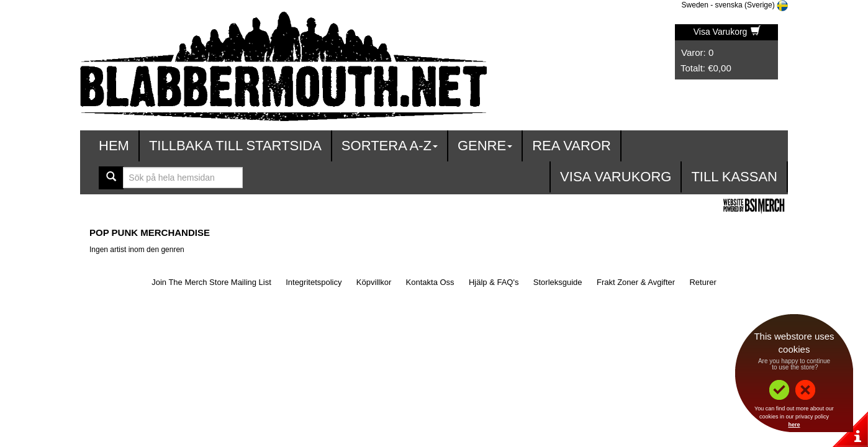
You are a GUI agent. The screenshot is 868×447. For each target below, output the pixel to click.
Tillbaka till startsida (235, 146)
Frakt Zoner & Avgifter (636, 282)
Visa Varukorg (727, 32)
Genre (485, 146)
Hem (114, 146)
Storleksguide (558, 282)
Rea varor (572, 146)
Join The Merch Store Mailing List (211, 282)
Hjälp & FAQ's (494, 282)
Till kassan (734, 177)
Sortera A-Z (390, 146)
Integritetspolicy (314, 282)
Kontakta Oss (430, 282)
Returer (703, 282)
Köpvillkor (374, 282)
